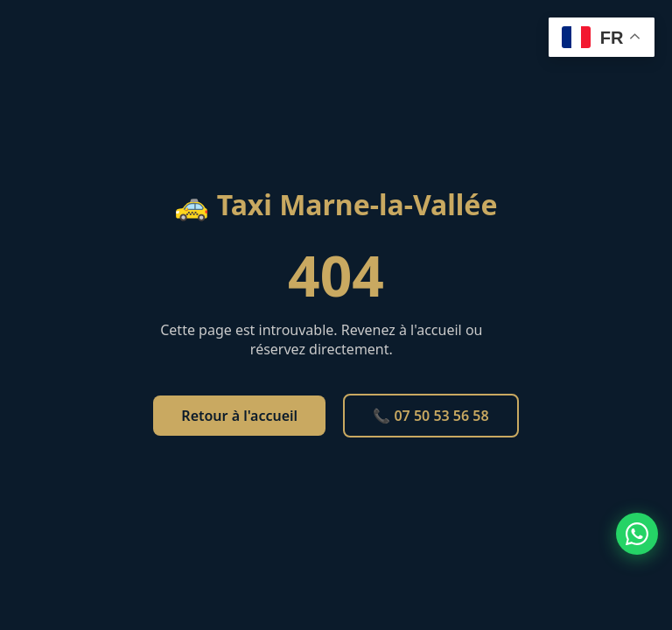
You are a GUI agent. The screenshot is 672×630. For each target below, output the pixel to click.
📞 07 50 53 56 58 (430, 416)
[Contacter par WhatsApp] (637, 534)
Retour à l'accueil (239, 416)
